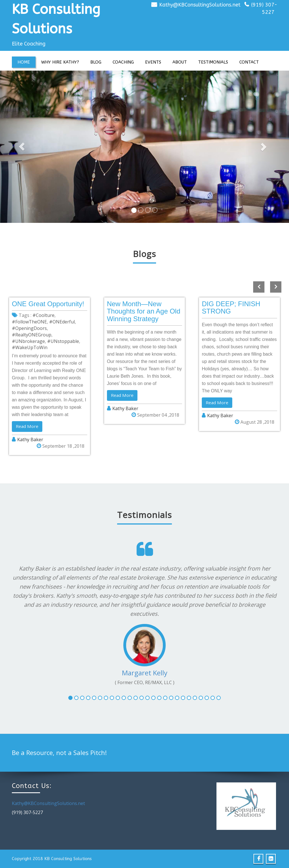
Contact (249, 62)
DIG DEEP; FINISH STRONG (231, 307)
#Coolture (43, 315)
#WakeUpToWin (30, 347)
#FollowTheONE (29, 322)
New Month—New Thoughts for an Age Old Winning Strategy (144, 311)
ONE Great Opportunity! (48, 304)
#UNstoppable (63, 341)
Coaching (123, 62)
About (180, 62)
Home (24, 62)
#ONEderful (62, 322)
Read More (27, 427)
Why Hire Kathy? (60, 62)
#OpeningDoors (29, 328)
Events (153, 62)
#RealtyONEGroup (32, 335)
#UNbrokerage (28, 341)
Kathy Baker (30, 440)
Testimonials (213, 62)
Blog (96, 62)
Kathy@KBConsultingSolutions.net (200, 5)
